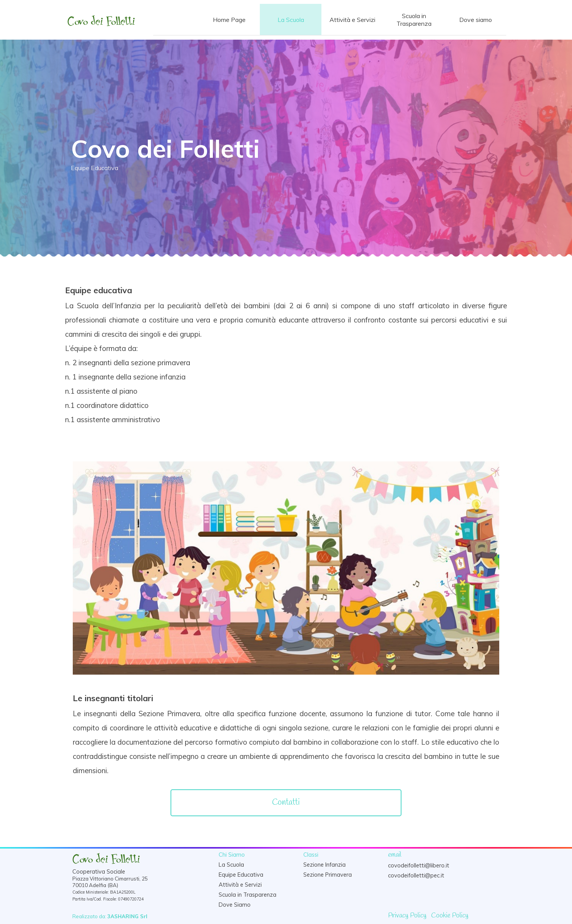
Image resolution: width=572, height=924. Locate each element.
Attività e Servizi (352, 20)
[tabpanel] (286, 354)
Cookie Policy (450, 916)
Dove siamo (476, 20)
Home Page (229, 20)
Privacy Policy (407, 916)
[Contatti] (286, 803)
